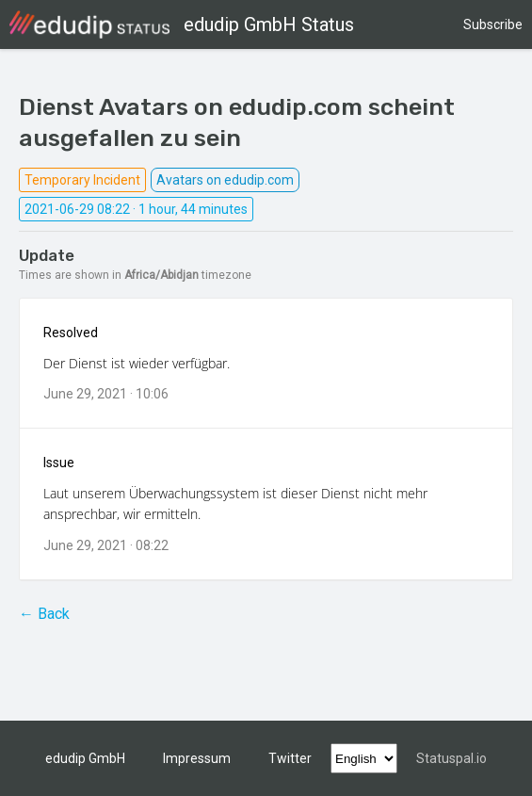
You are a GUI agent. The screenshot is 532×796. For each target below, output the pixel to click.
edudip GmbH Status (182, 24)
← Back (44, 614)
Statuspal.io (451, 758)
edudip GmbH (85, 758)
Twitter (290, 758)
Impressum (197, 758)
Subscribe (493, 24)
